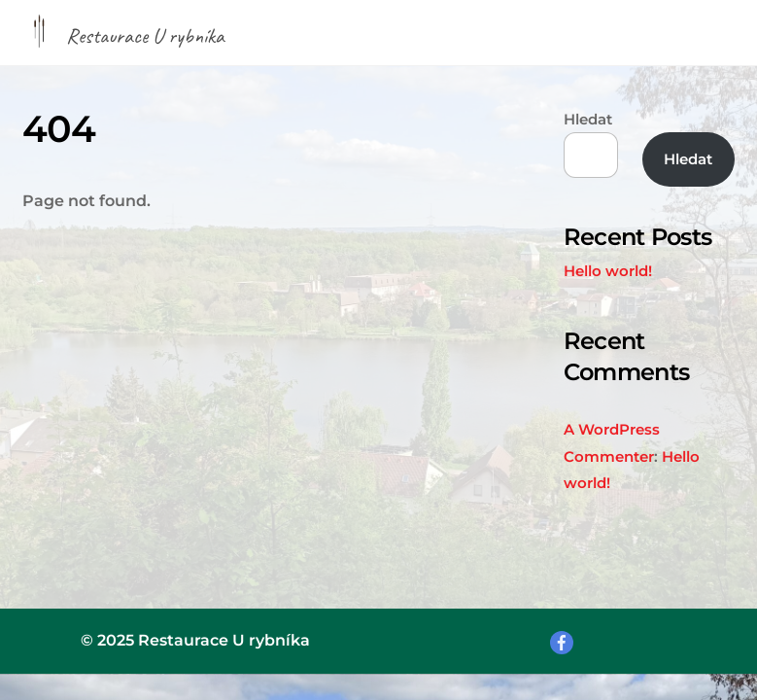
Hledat (588, 119)
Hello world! (608, 271)
